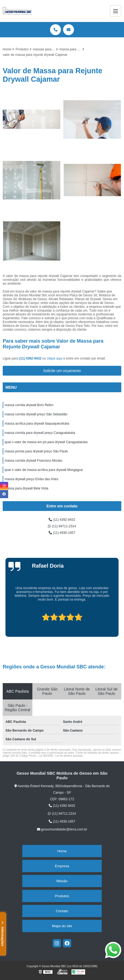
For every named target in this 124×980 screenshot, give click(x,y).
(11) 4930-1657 (62, 533)
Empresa (62, 866)
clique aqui (55, 358)
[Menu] (116, 11)
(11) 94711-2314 (62, 526)
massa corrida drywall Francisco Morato (33, 461)
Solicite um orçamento (62, 371)
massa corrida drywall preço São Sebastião (36, 414)
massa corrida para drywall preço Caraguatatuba (40, 433)
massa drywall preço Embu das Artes (31, 479)
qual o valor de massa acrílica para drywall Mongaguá (44, 470)
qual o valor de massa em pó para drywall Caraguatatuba (46, 442)
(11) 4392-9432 (31, 358)
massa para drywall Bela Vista (27, 488)
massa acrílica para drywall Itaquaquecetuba (37, 424)
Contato (62, 911)
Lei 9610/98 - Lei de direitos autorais (61, 756)
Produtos (62, 896)
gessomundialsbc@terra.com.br (62, 829)
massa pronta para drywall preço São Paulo (36, 451)
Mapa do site (62, 926)
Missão (62, 881)
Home (62, 851)
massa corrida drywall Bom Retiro (29, 405)
